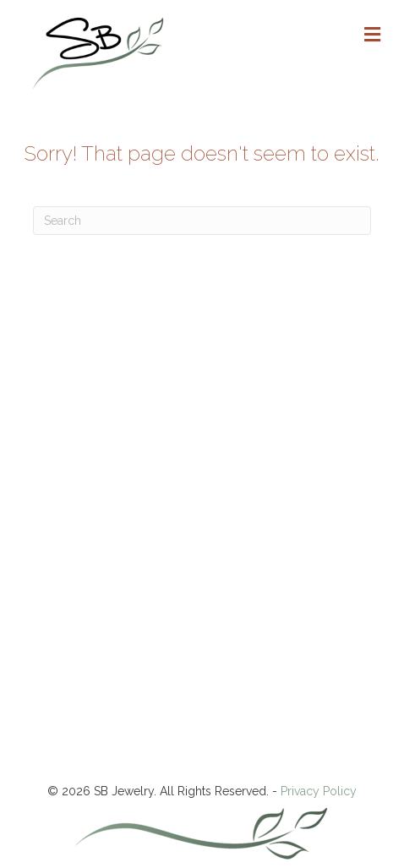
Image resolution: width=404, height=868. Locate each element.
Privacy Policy (319, 791)
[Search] (202, 221)
